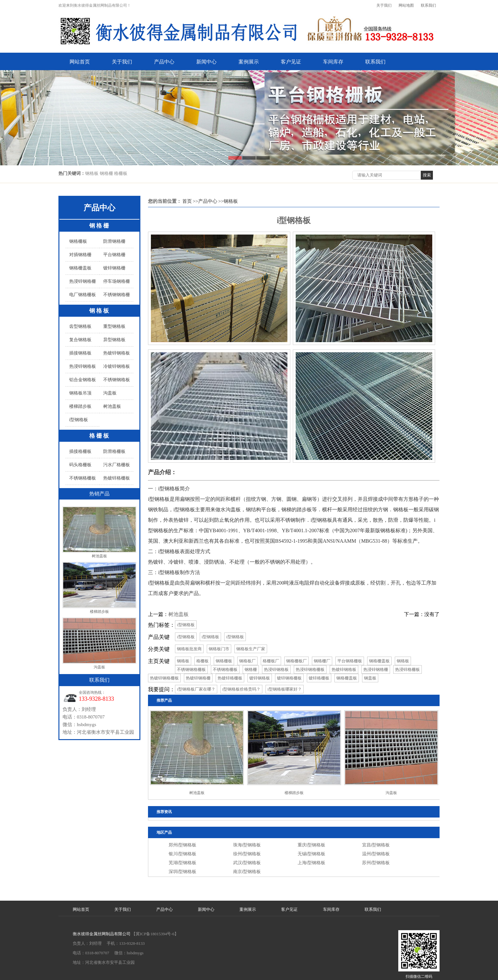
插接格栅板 (80, 451)
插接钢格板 (80, 353)
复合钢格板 (80, 340)
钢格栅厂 (322, 661)
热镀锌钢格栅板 (164, 678)
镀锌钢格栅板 (289, 678)
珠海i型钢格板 (247, 845)
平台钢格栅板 (350, 661)
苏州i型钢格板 (376, 863)
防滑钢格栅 (114, 241)
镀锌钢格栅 (114, 268)
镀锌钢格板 (260, 678)
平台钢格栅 (114, 255)
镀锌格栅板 (319, 678)
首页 (187, 201)
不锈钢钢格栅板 (191, 669)
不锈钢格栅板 (83, 478)
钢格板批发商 (189, 649)
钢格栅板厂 (296, 661)
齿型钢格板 (80, 326)
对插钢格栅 (80, 255)
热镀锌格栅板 (117, 478)
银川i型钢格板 (183, 854)
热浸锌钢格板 (83, 366)
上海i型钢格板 (312, 863)
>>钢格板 (228, 201)
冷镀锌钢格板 (117, 366)
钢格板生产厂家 (251, 649)
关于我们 (384, 5)
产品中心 (164, 62)
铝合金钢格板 (83, 380)
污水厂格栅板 (117, 465)
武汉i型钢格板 (247, 863)
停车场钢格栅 (117, 281)
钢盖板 (370, 678)
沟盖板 (110, 393)
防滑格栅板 (114, 451)
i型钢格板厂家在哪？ (196, 689)
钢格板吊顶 (80, 393)
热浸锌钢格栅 (83, 281)
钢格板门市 (219, 649)
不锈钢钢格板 (117, 380)
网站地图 (406, 5)
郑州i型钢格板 (183, 845)
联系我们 (428, 5)
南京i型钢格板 (247, 872)
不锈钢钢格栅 (117, 295)
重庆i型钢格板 (312, 845)
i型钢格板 (79, 420)
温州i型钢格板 (376, 854)
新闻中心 (206, 62)
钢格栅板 (78, 241)
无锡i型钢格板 (312, 854)
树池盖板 (112, 406)
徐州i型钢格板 (247, 854)
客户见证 (291, 62)
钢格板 (100, 311)
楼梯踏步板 (80, 406)
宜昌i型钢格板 (376, 845)
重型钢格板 (114, 326)
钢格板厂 (247, 661)
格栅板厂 (271, 661)
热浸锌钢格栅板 (310, 669)
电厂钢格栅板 (83, 295)
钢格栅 (100, 226)
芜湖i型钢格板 (183, 863)
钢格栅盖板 (80, 268)
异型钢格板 (114, 340)
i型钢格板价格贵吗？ (242, 689)
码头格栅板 (80, 465)
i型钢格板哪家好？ (285, 689)
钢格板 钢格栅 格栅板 (106, 173)
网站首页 (80, 62)
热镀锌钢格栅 (198, 678)
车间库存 (333, 62)
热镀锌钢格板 (117, 353)
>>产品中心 (205, 201)
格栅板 (100, 436)
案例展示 (249, 62)
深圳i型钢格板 (183, 872)
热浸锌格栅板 (407, 669)
